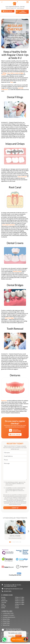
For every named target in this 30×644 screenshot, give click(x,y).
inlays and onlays (22, 177)
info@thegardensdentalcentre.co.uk (13, 589)
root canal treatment (8, 225)
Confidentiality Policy (8, 613)
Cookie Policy (6, 623)
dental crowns (17, 271)
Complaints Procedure (8, 615)
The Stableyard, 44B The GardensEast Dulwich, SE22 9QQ (13, 585)
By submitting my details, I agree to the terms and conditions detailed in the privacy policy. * (15, 484)
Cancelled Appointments (9, 617)
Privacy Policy (6, 621)
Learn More (12, 636)
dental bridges (10, 318)
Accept (18, 636)
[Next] (28, 531)
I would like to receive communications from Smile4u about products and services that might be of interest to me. (15, 490)
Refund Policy (6, 619)
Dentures (4, 401)
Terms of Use (6, 625)
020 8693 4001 (8, 591)
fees (12, 82)
